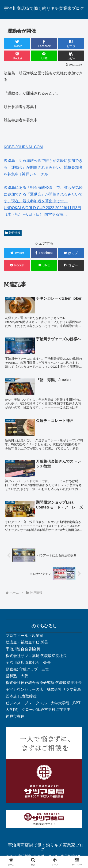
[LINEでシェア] (44, 56)
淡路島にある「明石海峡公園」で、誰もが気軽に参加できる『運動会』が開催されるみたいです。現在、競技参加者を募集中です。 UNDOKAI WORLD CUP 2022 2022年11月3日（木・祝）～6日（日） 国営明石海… (43, 201)
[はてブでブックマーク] (71, 43)
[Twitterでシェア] (17, 43)
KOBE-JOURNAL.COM (23, 147)
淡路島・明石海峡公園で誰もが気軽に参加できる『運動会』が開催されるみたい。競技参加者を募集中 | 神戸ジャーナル (43, 167)
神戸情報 (13, 233)
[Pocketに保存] (17, 56)
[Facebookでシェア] (44, 43)
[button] (71, 56)
